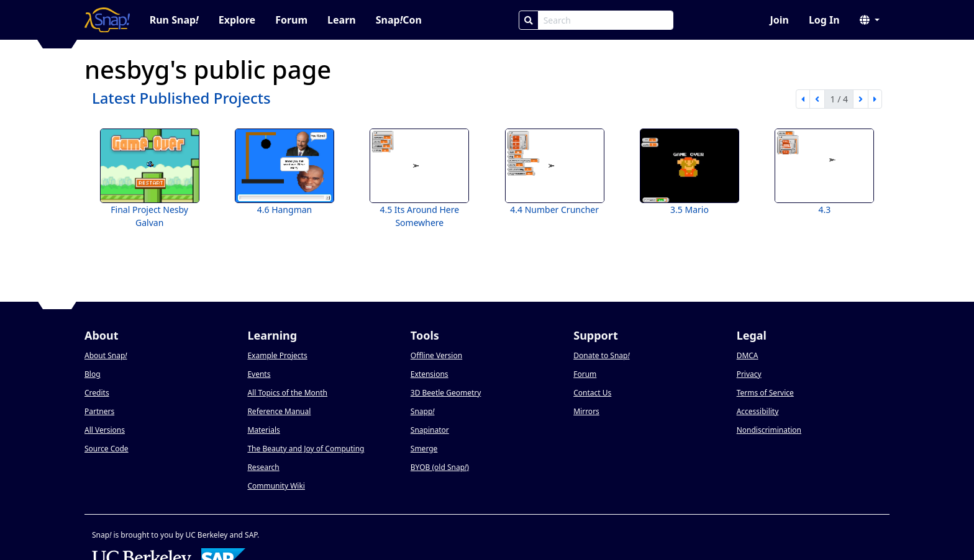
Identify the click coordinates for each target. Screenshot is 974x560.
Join (779, 20)
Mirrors (586, 411)
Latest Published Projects (181, 98)
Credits (97, 393)
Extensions (430, 374)
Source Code (107, 449)
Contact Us (592, 393)
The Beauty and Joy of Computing (306, 449)
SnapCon (399, 20)
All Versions (105, 430)
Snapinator (430, 430)
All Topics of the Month (287, 393)
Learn (342, 20)
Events (259, 374)
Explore (237, 20)
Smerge (424, 449)
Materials (263, 430)
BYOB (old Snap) (440, 467)
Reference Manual (279, 411)
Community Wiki (276, 486)
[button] (870, 20)
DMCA (748, 355)
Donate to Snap (601, 355)
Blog (93, 374)
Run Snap (174, 20)
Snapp (423, 411)
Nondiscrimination (769, 430)
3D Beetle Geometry (446, 393)
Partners (99, 411)
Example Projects (277, 355)
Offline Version (436, 355)
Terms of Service (765, 393)
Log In (824, 20)
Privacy (749, 374)
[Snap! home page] (107, 20)
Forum (291, 20)
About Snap (106, 355)
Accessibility (758, 411)
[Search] (529, 20)
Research (263, 467)
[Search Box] (606, 20)
